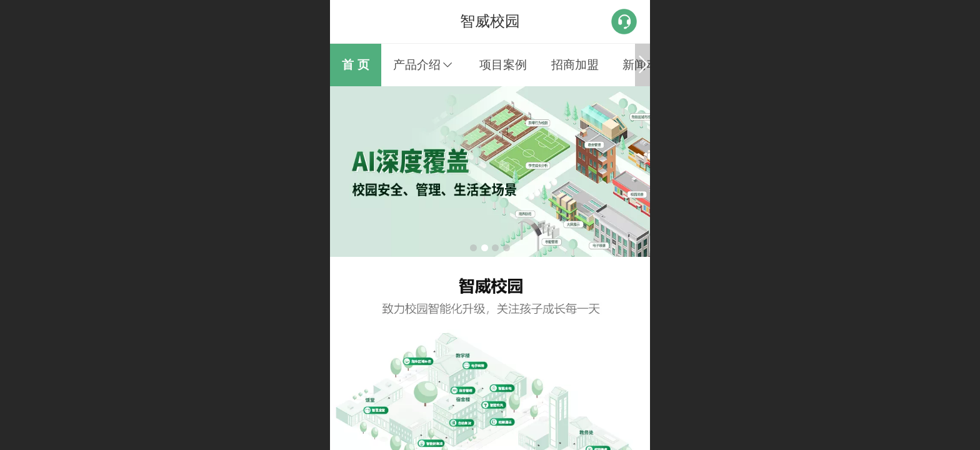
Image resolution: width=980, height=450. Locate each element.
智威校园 (490, 21)
